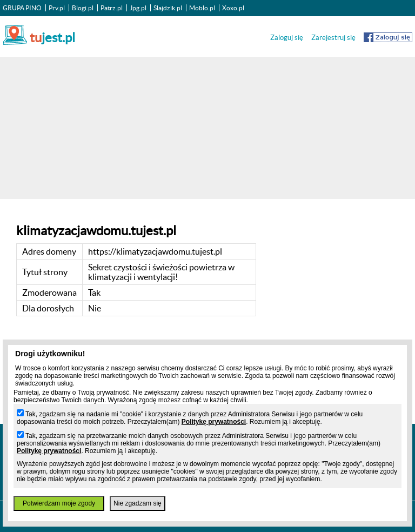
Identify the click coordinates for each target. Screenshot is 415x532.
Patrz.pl (112, 8)
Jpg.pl (138, 8)
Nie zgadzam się (138, 503)
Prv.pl (57, 8)
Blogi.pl (83, 8)
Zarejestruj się (333, 38)
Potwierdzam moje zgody (59, 503)
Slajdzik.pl (168, 8)
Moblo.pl (202, 8)
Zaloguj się (287, 38)
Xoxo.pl (233, 8)
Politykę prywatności (214, 422)
